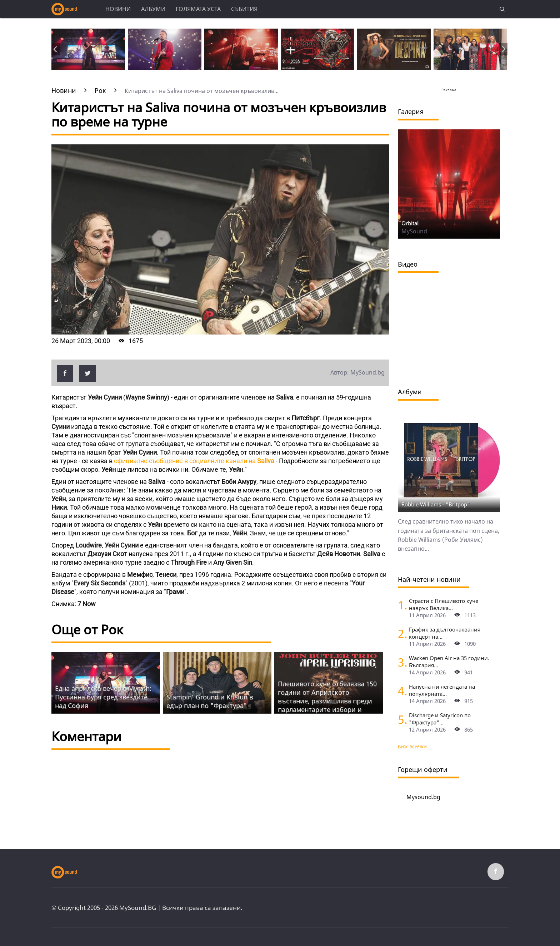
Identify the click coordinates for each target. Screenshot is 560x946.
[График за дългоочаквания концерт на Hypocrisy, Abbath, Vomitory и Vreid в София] (401, 633)
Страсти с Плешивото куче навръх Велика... (444, 604)
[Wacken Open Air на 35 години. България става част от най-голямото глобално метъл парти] (401, 662)
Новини (118, 9)
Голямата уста (198, 9)
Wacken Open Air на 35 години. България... (449, 662)
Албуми (153, 9)
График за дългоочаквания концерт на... (445, 633)
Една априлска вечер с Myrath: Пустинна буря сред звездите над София (103, 697)
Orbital (410, 223)
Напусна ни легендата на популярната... (442, 690)
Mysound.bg (423, 797)
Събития (244, 9)
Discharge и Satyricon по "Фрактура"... (440, 719)
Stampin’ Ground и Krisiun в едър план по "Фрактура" (210, 701)
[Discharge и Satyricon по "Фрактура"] (401, 719)
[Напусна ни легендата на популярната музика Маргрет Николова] (401, 691)
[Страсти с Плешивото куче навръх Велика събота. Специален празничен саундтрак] (401, 605)
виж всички (412, 746)
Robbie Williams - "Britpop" (436, 504)
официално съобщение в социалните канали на (194, 461)
